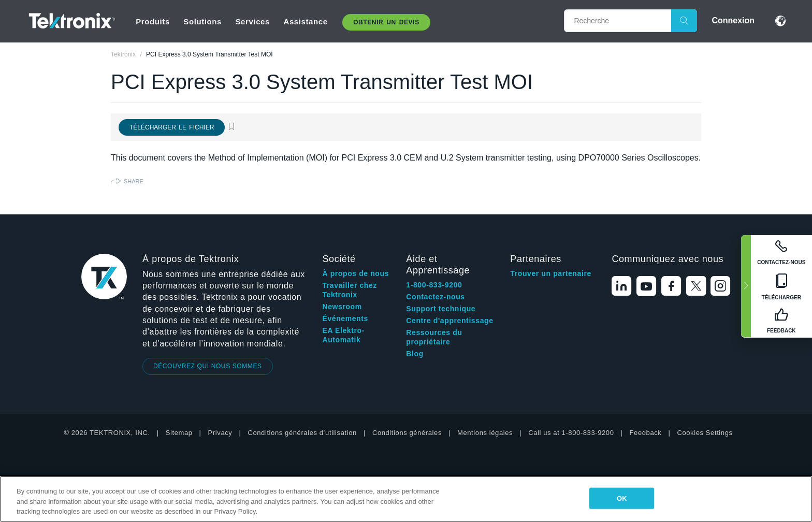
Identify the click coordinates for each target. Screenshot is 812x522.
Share (134, 181)
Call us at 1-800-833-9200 (571, 433)
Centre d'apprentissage (450, 321)
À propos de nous (356, 273)
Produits (153, 21)
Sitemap (179, 433)
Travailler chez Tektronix (350, 290)
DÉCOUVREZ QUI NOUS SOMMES (208, 366)
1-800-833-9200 (434, 285)
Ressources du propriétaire (434, 337)
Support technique (441, 309)
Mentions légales (485, 433)
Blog (415, 354)
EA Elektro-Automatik (343, 335)
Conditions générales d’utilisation (302, 433)
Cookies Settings (705, 433)
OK (622, 498)
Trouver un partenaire (551, 273)
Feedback (646, 433)
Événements (345, 318)
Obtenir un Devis (386, 22)
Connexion (733, 20)
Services (252, 21)
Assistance (305, 21)
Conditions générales (407, 433)
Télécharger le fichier (172, 127)
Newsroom (342, 307)
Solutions (202, 21)
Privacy (220, 433)
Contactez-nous (435, 297)
